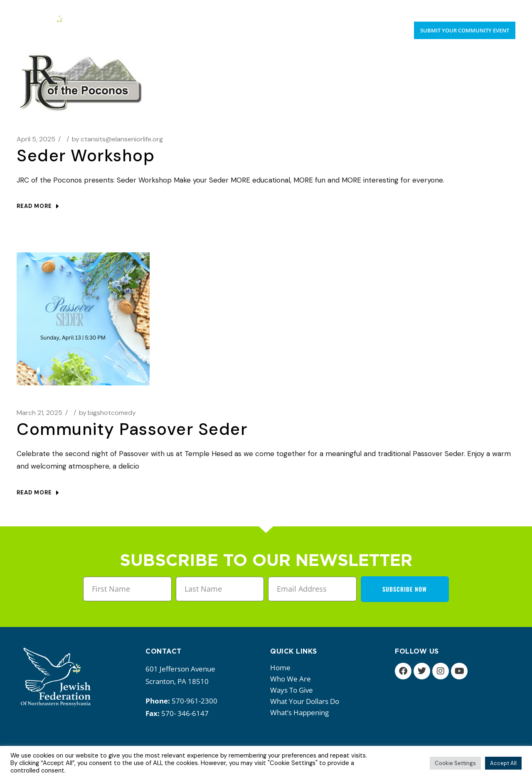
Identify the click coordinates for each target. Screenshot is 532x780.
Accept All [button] (503, 763)
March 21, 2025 (39, 413)
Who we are (293, 679)
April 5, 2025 (36, 139)
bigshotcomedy (107, 413)
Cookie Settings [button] (455, 763)
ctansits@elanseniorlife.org (117, 139)
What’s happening (302, 712)
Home (280, 668)
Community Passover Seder (132, 429)
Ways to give (294, 690)
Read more (38, 206)
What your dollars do (307, 701)
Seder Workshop (86, 156)
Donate (503, 8)
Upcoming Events (454, 8)
